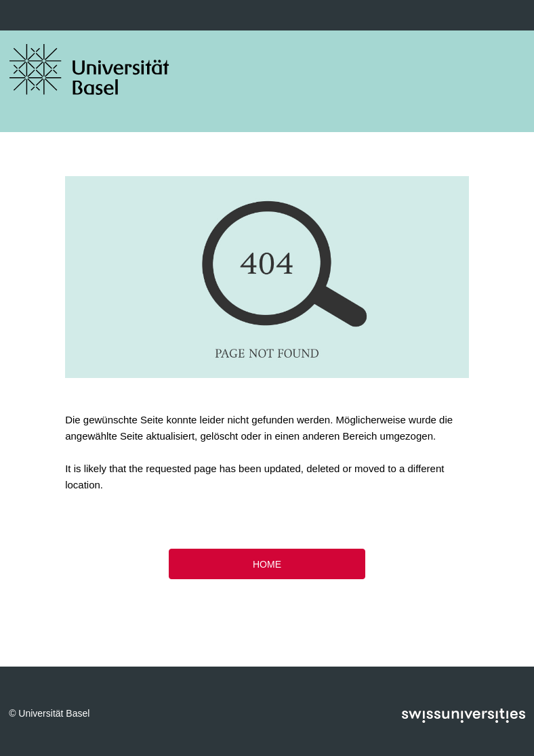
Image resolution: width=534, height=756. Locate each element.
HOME (267, 564)
